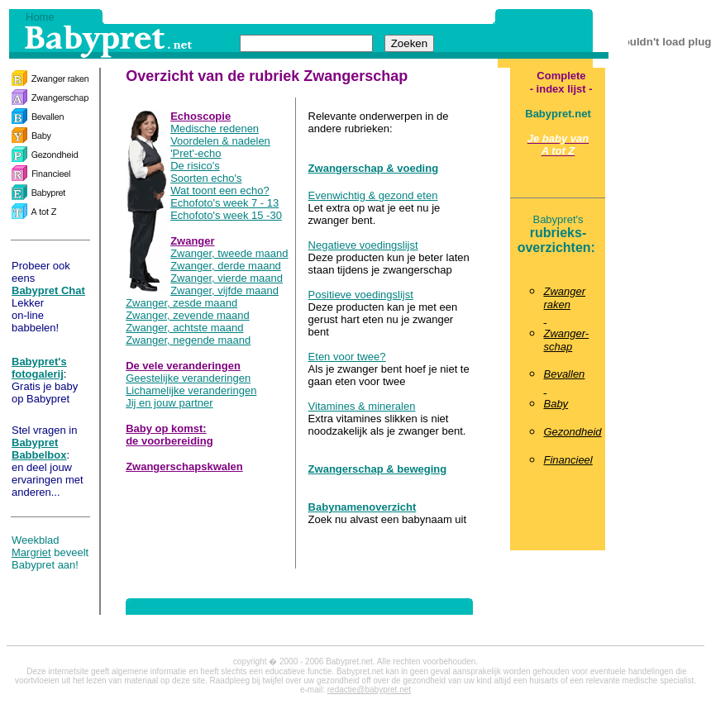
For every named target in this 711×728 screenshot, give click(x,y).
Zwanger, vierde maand (227, 278)
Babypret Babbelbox (39, 449)
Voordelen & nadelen (220, 141)
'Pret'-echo (196, 153)
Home (40, 17)
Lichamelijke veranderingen (191, 390)
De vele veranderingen (183, 366)
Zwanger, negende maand (188, 340)
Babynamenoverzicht (363, 507)
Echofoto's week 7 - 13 (224, 203)
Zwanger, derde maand (226, 266)
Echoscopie (200, 116)
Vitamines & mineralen (362, 406)
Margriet (31, 552)
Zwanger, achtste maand (184, 328)
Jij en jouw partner (169, 403)
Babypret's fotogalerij (39, 368)
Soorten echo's (206, 178)
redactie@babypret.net (369, 690)
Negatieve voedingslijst (363, 245)
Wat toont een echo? (220, 190)
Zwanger (192, 241)
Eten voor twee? (347, 357)
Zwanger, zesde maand (181, 303)
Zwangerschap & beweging (378, 469)
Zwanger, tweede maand (229, 253)
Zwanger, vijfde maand (224, 290)
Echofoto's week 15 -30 (226, 215)
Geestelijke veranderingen (188, 378)
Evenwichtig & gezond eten (373, 195)
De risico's (195, 166)
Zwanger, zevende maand (188, 315)
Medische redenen (215, 128)
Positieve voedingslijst (361, 295)
